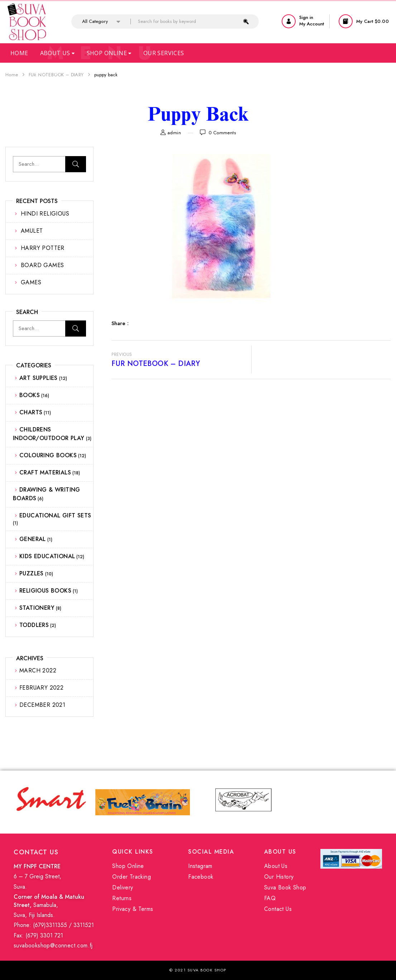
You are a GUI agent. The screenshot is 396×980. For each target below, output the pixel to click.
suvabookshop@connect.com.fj (53, 945)
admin (174, 133)
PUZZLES (32, 573)
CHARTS (31, 412)
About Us (58, 53)
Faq (16, 72)
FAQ (270, 898)
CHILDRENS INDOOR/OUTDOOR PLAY (49, 434)
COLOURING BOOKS (48, 455)
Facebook (201, 877)
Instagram (200, 866)
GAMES (31, 282)
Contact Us (278, 909)
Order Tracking (132, 877)
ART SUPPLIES (39, 378)
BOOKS (30, 395)
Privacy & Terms (133, 909)
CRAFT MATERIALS (45, 472)
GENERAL (33, 539)
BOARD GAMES (42, 265)
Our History (279, 877)
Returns (122, 898)
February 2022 (41, 688)
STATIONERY (37, 608)
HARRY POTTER (43, 248)
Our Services (164, 53)
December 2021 (42, 705)
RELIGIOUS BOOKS (45, 591)
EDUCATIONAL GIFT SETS (55, 515)
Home (19, 53)
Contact (48, 72)
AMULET (32, 231)
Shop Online (109, 53)
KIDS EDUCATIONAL (47, 556)
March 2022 (38, 670)
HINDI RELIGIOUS (45, 214)
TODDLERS (34, 625)
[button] (365, 21)
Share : (120, 323)
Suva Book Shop (285, 887)
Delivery (123, 887)
